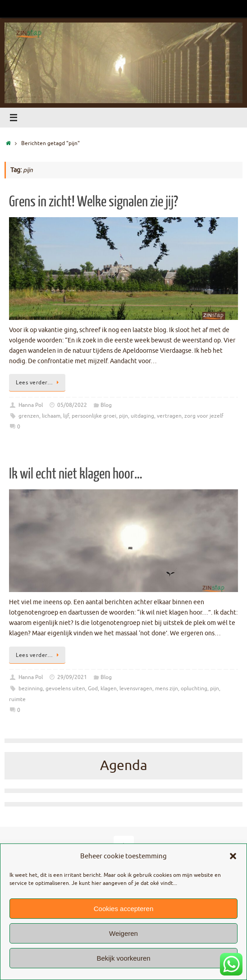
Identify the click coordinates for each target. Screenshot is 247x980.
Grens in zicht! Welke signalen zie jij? (94, 202)
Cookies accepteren (124, 909)
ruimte (17, 699)
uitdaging (142, 416)
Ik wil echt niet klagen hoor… (76, 474)
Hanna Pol (31, 405)
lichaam (51, 416)
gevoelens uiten (65, 688)
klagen (109, 688)
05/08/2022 (72, 405)
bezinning (31, 688)
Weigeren (123, 933)
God (93, 688)
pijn (123, 416)
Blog (106, 405)
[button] (233, 856)
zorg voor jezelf (204, 416)
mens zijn (167, 688)
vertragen (169, 416)
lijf (66, 416)
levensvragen (136, 688)
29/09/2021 (72, 677)
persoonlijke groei (94, 416)
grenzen (29, 416)
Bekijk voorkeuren (123, 958)
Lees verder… (39, 383)
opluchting (194, 688)
